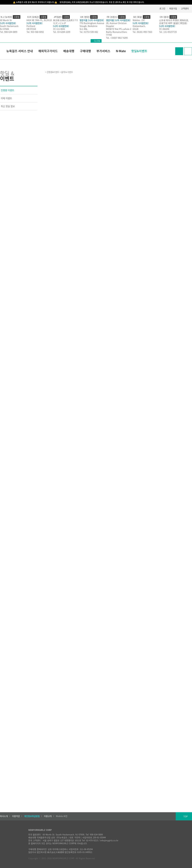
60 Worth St (6, 20)
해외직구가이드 (48, 51)
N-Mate (121, 51)
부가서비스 (103, 51)
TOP (185, 816)
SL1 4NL (84, 29)
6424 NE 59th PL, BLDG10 (39, 20)
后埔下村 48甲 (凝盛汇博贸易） (174, 23)
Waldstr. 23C (139, 20)
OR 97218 (31, 29)
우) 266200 (164, 29)
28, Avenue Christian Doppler (116, 25)
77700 (109, 35)
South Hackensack (9, 26)
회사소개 (4, 816)
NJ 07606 (4, 29)
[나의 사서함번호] (8, 23)
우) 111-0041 (59, 29)
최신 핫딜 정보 (8, 106)
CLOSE (97, 41)
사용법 (17, 17)
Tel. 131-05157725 (168, 32)
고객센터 (185, 8)
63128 (135, 29)
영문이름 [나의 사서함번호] (92, 20)
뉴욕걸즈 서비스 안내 (20, 51)
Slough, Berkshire (88, 26)
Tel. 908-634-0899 (9, 32)
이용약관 (16, 816)
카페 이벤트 (6, 98)
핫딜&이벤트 (139, 51)
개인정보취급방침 (32, 816)
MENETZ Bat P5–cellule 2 (119, 29)
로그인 (162, 8)
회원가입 (173, 8)
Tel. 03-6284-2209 (62, 32)
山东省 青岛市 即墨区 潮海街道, (174, 20)
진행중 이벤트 (7, 90)
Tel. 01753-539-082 (89, 32)
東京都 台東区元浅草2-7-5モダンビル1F (65, 22)
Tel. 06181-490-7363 (142, 32)
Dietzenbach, (139, 26)
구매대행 (85, 51)
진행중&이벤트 (53, 72)
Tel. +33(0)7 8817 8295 (117, 38)
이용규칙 (48, 816)
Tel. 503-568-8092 (35, 32)
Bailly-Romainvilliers (117, 32)
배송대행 (69, 51)
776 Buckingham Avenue (92, 23)
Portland (31, 26)
